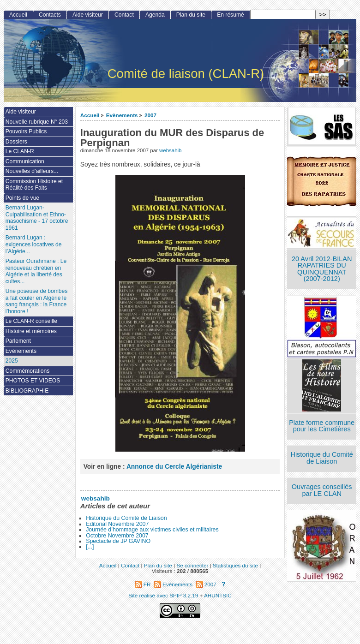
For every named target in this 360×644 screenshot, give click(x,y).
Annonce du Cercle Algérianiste (174, 467)
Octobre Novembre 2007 (117, 536)
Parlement (18, 341)
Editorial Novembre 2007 (117, 524)
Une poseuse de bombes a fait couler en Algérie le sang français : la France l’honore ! (36, 301)
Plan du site (191, 15)
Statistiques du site (235, 565)
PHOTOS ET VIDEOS (33, 381)
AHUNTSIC (218, 595)
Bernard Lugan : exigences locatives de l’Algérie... (34, 244)
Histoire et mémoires (31, 331)
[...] (90, 547)
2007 (150, 115)
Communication (25, 161)
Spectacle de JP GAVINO (118, 541)
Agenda (155, 15)
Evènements (122, 115)
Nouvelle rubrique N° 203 (37, 122)
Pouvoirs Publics (26, 131)
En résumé (230, 15)
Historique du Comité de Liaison (126, 518)
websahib (170, 150)
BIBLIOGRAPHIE (27, 391)
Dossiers (16, 142)
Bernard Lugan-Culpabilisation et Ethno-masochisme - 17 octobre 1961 (37, 218)
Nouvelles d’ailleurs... (32, 171)
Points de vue (22, 198)
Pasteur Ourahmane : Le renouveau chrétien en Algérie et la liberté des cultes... (36, 271)
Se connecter (192, 565)
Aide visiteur (88, 15)
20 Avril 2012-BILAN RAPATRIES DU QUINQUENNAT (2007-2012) (322, 269)
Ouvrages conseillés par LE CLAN (322, 490)
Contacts (50, 15)
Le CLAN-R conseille (31, 321)
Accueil (90, 115)
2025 (12, 361)
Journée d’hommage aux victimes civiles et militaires (152, 530)
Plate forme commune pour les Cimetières (322, 426)
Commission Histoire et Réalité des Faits (34, 185)
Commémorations (27, 371)
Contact (124, 15)
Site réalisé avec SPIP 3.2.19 (163, 595)
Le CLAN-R (20, 151)
